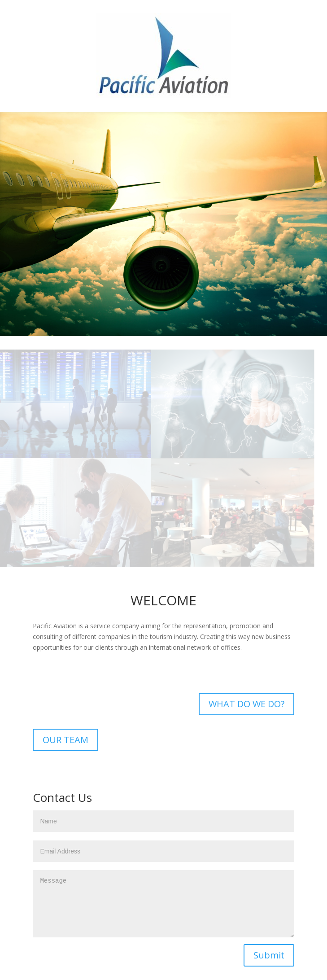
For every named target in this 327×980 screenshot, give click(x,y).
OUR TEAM (65, 740)
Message (163, 904)
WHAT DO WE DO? (246, 704)
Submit (269, 955)
